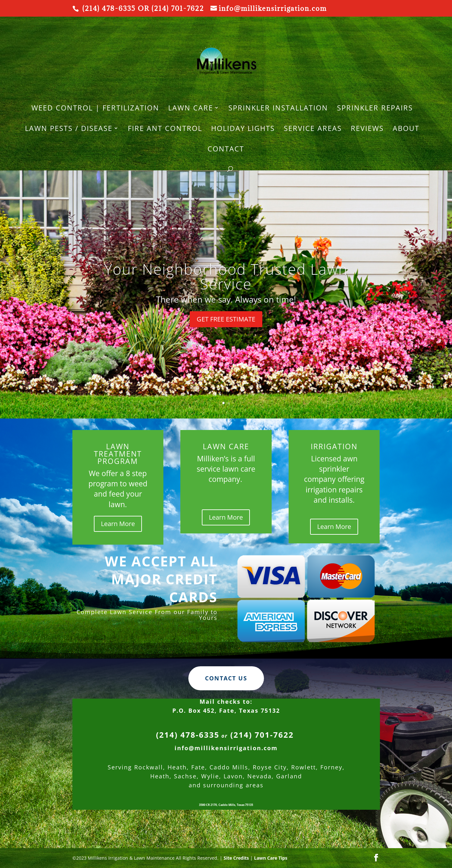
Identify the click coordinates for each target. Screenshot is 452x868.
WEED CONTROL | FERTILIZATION (95, 109)
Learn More (118, 524)
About (406, 129)
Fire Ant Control (165, 129)
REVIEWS (367, 129)
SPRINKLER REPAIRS (375, 109)
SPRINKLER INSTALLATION (278, 109)
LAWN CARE (191, 109)
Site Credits (236, 858)
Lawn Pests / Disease (69, 129)
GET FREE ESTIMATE (226, 319)
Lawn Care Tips (271, 858)
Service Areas (313, 129)
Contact (226, 150)
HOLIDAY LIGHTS (243, 129)
